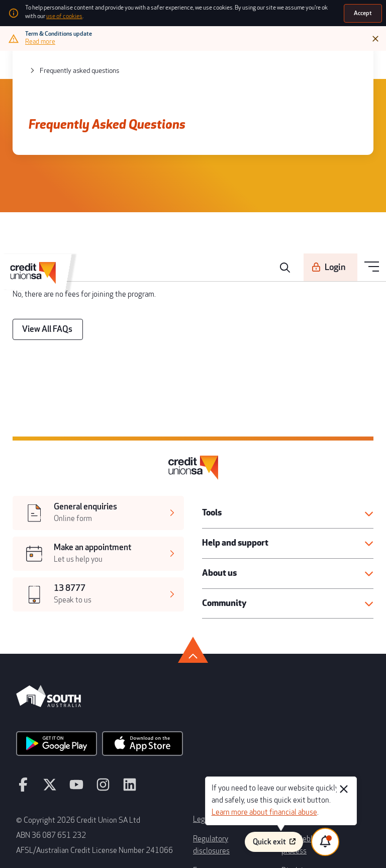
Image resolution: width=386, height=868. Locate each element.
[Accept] (364, 12)
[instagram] (89, 689)
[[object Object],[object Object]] (97, 449)
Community (221, 529)
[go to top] (193, 568)
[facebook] (22, 689)
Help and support (230, 474)
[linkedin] (112, 689)
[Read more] (41, 39)
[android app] (50, 654)
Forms (202, 747)
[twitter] (45, 689)
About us (217, 501)
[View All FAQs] (41, 288)
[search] (296, 62)
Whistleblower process (313, 730)
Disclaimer (296, 747)
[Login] (336, 62)
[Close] (376, 36)
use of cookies (316, 11)
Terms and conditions (311, 714)
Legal (201, 714)
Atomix (108, 853)
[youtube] (67, 689)
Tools (211, 447)
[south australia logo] (49, 618)
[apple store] (122, 654)
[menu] (373, 62)
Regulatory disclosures (225, 730)
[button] (289, 447)
